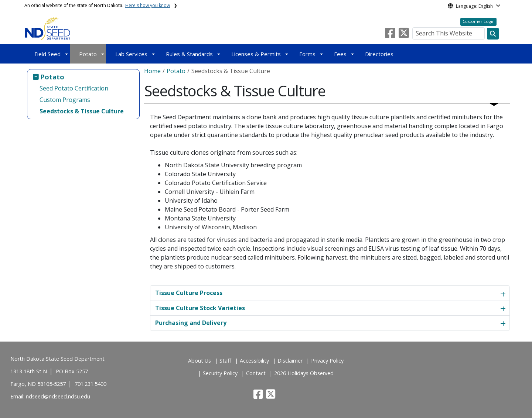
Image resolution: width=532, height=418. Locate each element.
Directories (379, 54)
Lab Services (131, 54)
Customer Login (479, 21)
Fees (340, 54)
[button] (391, 35)
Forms (307, 54)
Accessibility (254, 361)
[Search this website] (493, 34)
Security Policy (220, 373)
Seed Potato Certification (74, 88)
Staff (225, 361)
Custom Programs (65, 100)
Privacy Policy (327, 361)
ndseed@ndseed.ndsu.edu (58, 396)
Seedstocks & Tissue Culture (82, 111)
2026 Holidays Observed (304, 373)
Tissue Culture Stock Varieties (200, 308)
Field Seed (47, 54)
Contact (256, 373)
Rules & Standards (189, 54)
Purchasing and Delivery (191, 323)
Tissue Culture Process (189, 293)
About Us (199, 361)
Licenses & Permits (256, 54)
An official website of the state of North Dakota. (97, 5)
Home (152, 71)
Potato (88, 54)
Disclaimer (290, 361)
